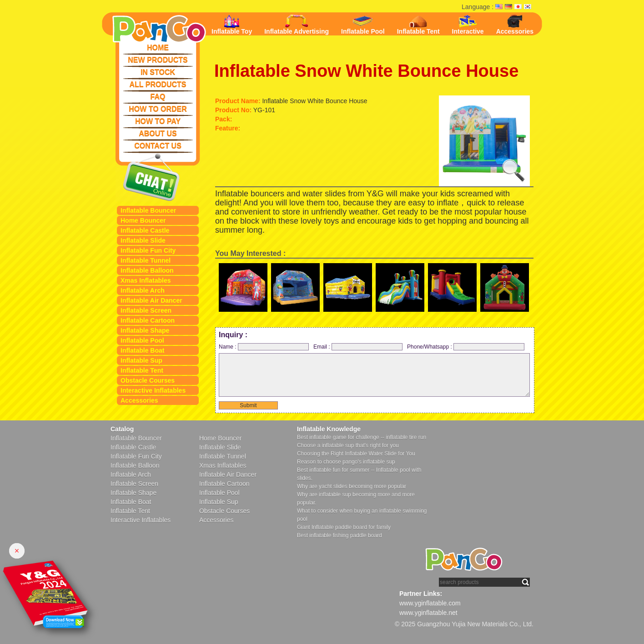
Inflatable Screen (146, 310)
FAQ (158, 97)
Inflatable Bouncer (148, 210)
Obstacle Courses (148, 380)
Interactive (468, 25)
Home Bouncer (143, 220)
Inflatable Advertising (297, 25)
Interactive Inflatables (153, 390)
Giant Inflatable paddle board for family (344, 527)
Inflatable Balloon (147, 270)
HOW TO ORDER (158, 109)
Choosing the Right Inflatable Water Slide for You (356, 454)
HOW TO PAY (158, 121)
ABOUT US (158, 133)
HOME (158, 47)
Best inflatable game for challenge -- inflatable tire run (362, 437)
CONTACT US (158, 146)
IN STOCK (158, 72)
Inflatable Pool (142, 340)
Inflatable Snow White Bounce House (366, 71)
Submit (248, 405)
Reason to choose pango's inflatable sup (346, 462)
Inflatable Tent (142, 370)
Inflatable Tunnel (146, 260)
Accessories (139, 400)
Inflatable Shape (145, 330)
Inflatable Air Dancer (151, 300)
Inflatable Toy (232, 25)
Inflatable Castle (145, 230)
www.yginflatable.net (428, 613)
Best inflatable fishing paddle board (340, 535)
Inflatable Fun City (148, 250)
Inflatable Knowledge (329, 429)
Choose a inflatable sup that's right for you (348, 445)
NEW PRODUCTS (158, 60)
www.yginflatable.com (430, 603)
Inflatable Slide (143, 240)
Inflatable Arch (143, 290)
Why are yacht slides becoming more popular (352, 486)
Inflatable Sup (141, 360)
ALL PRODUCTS (158, 84)
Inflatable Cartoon (148, 320)
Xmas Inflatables (146, 280)
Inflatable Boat (142, 350)
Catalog (122, 429)
